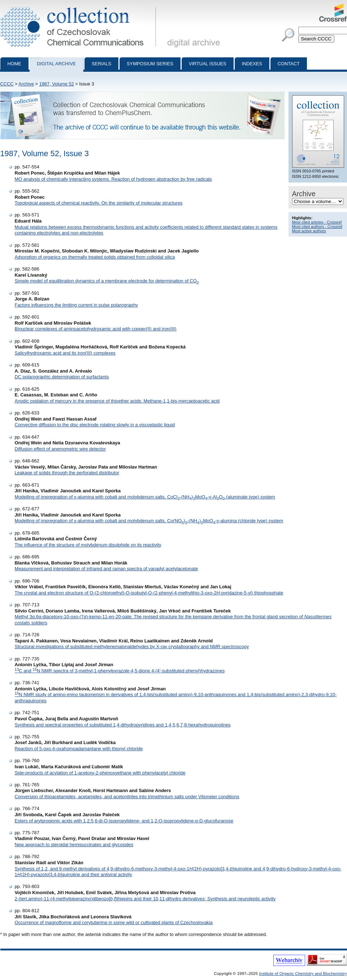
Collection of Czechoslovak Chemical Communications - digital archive (80, 6)
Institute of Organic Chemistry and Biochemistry (303, 974)
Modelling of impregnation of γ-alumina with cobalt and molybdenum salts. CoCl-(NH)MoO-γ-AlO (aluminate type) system (145, 497)
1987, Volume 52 (57, 84)
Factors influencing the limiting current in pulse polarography (76, 305)
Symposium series (150, 64)
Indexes (252, 64)
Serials (101, 64)
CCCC (7, 84)
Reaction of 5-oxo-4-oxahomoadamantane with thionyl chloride (79, 749)
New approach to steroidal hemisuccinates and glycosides (74, 845)
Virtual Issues (208, 64)
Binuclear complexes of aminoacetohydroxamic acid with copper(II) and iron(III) (96, 329)
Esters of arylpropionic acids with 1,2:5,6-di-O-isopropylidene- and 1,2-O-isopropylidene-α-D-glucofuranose (124, 821)
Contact (289, 64)
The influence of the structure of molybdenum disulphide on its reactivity (88, 545)
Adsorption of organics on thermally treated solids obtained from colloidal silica (95, 257)
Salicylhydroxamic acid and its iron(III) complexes (65, 353)
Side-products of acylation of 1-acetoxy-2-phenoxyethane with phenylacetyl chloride (100, 773)
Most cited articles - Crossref (317, 222)
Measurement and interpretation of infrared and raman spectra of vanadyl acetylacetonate (107, 569)
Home (14, 64)
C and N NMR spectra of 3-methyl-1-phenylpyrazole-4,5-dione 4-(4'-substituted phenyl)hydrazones (120, 671)
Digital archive (56, 64)
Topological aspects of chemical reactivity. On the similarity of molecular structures (99, 203)
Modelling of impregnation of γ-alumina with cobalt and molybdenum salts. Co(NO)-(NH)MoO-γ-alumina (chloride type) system (149, 521)
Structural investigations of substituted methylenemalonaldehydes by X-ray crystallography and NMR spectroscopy (132, 647)
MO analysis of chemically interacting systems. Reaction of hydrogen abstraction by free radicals (113, 179)
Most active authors (309, 231)
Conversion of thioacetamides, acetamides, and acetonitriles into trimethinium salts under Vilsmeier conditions (127, 797)
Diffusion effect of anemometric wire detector (60, 449)
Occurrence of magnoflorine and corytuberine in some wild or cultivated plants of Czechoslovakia (114, 922)
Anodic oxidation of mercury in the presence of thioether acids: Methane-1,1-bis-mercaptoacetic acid (117, 401)
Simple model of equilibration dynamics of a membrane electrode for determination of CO (107, 281)
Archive (26, 84)
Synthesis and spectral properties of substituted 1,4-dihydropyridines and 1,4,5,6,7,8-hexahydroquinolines (123, 725)
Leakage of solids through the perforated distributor (67, 473)
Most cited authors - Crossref (317, 227)
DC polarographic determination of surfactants (62, 377)
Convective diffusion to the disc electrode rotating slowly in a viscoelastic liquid (95, 425)
